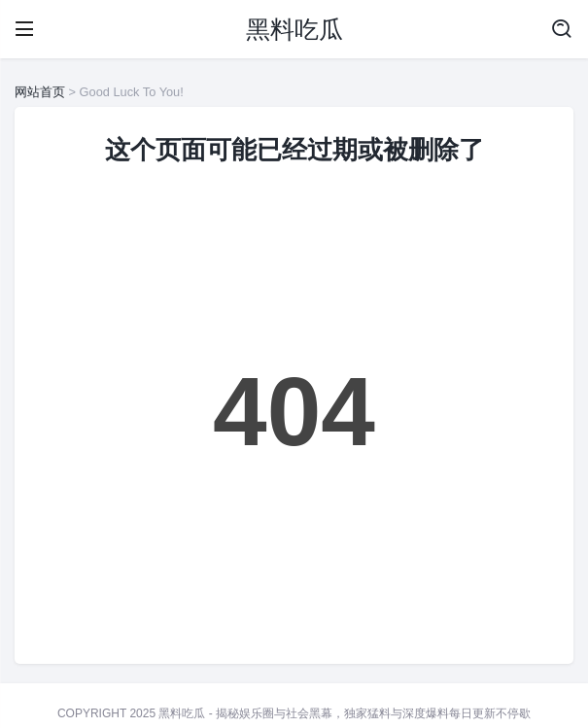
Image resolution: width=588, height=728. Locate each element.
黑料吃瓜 (294, 29)
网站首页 (40, 92)
